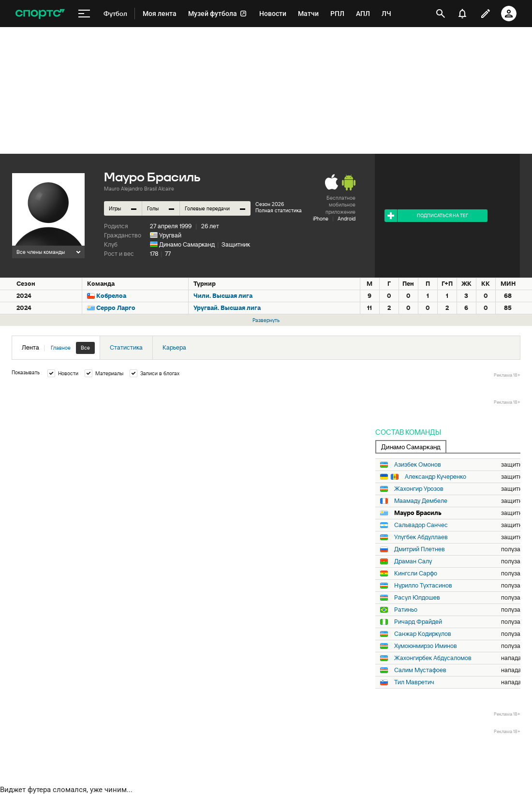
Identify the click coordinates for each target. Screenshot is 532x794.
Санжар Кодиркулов (423, 634)
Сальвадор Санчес (421, 525)
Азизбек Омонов (418, 465)
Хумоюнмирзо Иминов (426, 646)
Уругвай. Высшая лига (227, 308)
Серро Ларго (116, 308)
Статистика (126, 347)
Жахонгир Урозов (419, 489)
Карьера (174, 347)
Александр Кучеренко (436, 477)
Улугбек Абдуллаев (421, 537)
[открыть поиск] (441, 14)
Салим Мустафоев (420, 670)
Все (85, 348)
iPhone (321, 219)
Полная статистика (279, 210)
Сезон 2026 (270, 204)
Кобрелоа (111, 296)
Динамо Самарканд (187, 244)
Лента (58, 348)
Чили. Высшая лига (223, 296)
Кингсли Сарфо (416, 573)
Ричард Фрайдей (418, 622)
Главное (61, 348)
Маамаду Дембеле (421, 501)
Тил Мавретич (414, 682)
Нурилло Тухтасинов (423, 586)
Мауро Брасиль (418, 513)
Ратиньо (406, 610)
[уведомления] (462, 14)
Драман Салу (413, 561)
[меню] (84, 14)
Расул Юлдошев (417, 598)
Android (347, 219)
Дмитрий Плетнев (420, 549)
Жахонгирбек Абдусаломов (433, 658)
